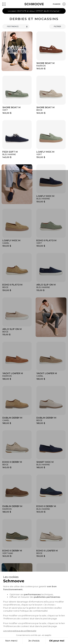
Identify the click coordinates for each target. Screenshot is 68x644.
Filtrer (57, 26)
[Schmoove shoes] (34, 4)
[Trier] (16, 27)
